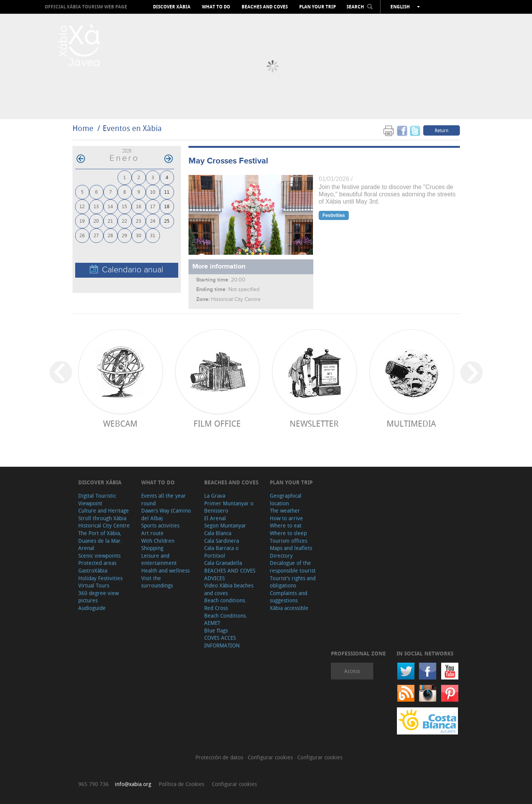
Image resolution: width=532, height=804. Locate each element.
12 (82, 206)
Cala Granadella (223, 563)
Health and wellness (165, 570)
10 (153, 192)
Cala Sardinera (222, 541)
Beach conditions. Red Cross (225, 604)
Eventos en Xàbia (132, 128)
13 (96, 206)
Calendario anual (127, 269)
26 (82, 235)
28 (110, 235)
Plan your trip (318, 7)
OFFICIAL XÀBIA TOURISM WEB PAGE (86, 7)
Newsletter (314, 423)
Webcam (120, 423)
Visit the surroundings (157, 582)
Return (442, 130)
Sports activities (160, 525)
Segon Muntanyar (225, 525)
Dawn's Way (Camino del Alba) (166, 514)
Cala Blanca (218, 533)
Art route (152, 533)
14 (110, 206)
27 (96, 235)
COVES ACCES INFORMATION (222, 641)
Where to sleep (288, 533)
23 (139, 221)
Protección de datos (220, 757)
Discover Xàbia (172, 7)
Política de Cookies (181, 784)
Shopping (152, 548)
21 (110, 221)
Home (83, 128)
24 (153, 221)
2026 (127, 151)
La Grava (215, 496)
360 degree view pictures (98, 597)
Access (352, 671)
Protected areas (97, 563)
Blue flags (216, 630)
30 (139, 235)
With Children (158, 541)
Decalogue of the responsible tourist (293, 567)
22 (124, 221)
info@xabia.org (133, 784)
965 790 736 (94, 784)
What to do (216, 7)
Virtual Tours (94, 585)
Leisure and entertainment (159, 559)
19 (82, 221)
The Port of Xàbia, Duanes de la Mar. (100, 537)
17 (153, 206)
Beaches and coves (265, 7)
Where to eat (286, 525)
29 (124, 235)
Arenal (86, 548)
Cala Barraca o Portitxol (221, 552)
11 (167, 192)
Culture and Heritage (104, 510)
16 (139, 206)
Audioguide (92, 608)
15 (124, 206)
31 (153, 235)
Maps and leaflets (291, 548)
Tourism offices (289, 541)
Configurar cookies (271, 757)
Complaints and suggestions (289, 597)
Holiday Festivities (100, 578)
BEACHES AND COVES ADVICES (230, 574)
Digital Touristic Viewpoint (97, 499)
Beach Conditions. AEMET (226, 619)
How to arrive (286, 518)
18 (167, 206)
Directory (281, 556)
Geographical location (286, 499)
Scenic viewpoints (99, 556)
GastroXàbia (93, 570)
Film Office (217, 423)
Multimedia (411, 423)
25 (167, 221)
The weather (285, 510)
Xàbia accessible (289, 608)
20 (96, 221)
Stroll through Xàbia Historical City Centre (104, 522)
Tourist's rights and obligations (293, 582)
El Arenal (215, 518)
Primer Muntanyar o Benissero (229, 507)
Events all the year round (164, 499)
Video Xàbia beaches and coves (229, 589)
